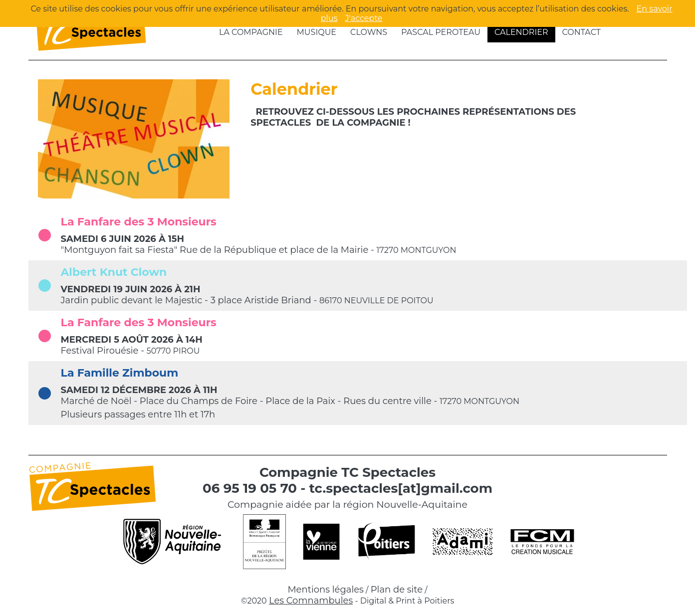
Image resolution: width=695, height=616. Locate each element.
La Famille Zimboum (120, 373)
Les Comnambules (311, 601)
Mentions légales (326, 590)
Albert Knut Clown (114, 272)
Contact (581, 32)
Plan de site (397, 590)
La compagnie (251, 32)
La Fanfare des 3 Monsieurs (139, 222)
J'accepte (363, 18)
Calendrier (521, 32)
